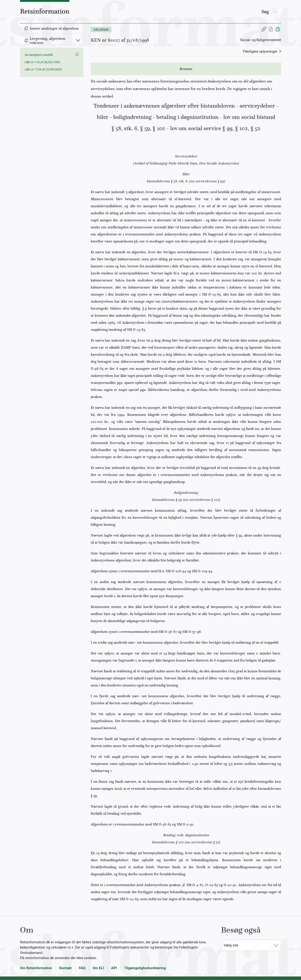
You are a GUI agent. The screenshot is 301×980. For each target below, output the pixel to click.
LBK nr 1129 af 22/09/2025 (43, 69)
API (114, 968)
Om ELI (98, 968)
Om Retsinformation (36, 968)
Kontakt (65, 968)
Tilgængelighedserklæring (145, 968)
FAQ (82, 968)
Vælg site (231, 945)
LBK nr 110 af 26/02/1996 (42, 62)
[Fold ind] (78, 40)
